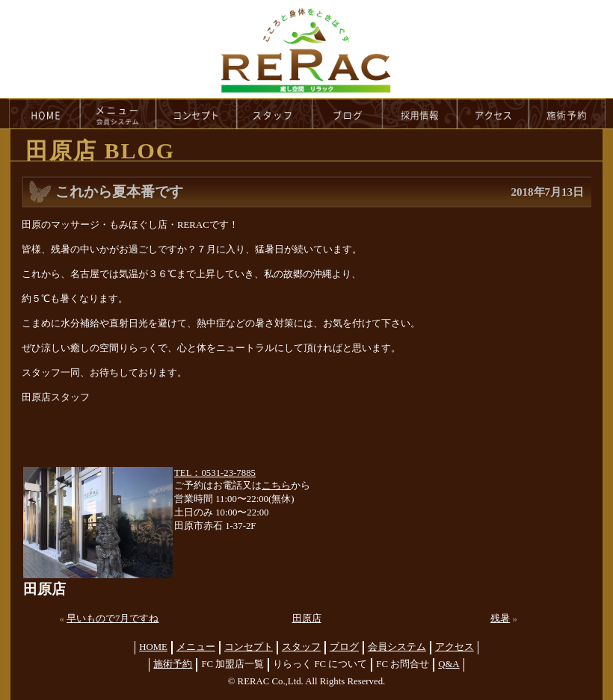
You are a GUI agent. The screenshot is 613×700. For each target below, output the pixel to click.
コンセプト (249, 647)
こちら (276, 486)
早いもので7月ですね (113, 619)
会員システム (397, 647)
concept (197, 114)
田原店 (307, 619)
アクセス (455, 647)
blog (348, 114)
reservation (567, 114)
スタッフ (301, 647)
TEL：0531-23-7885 (215, 473)
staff (275, 114)
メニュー (196, 647)
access (493, 114)
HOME (44, 114)
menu (118, 114)
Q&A (449, 664)
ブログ (344, 647)
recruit (421, 114)
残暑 (500, 619)
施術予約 (173, 664)
